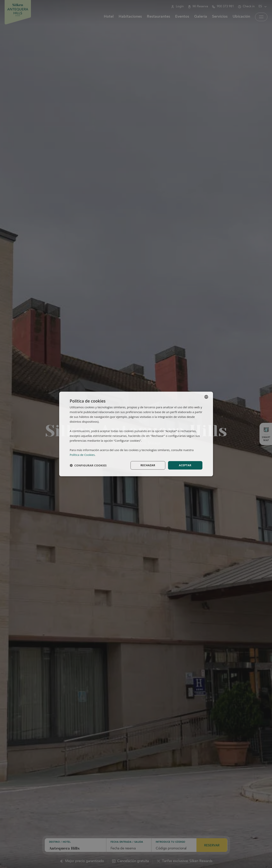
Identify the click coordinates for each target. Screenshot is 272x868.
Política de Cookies (82, 455)
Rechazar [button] (148, 465)
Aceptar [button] (185, 465)
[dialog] (136, 434)
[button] (88, 465)
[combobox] (206, 397)
